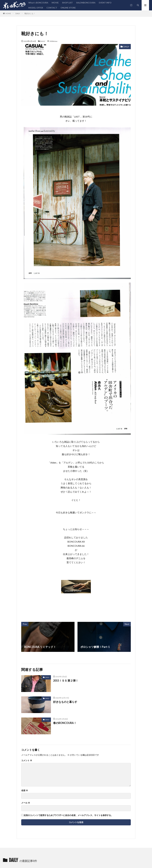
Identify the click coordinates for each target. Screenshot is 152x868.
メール (26, 803)
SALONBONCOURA (86, 3)
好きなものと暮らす (65, 702)
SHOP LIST (67, 3)
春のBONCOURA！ (65, 723)
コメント (27, 760)
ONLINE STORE (68, 8)
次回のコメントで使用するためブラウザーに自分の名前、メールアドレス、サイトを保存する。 (68, 815)
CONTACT (52, 8)
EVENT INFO (105, 3)
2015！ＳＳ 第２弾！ (66, 681)
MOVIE (55, 3)
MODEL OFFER (36, 8)
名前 (25, 790)
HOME (8, 13)
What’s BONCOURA (38, 3)
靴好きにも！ (30, 13)
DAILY (18, 13)
